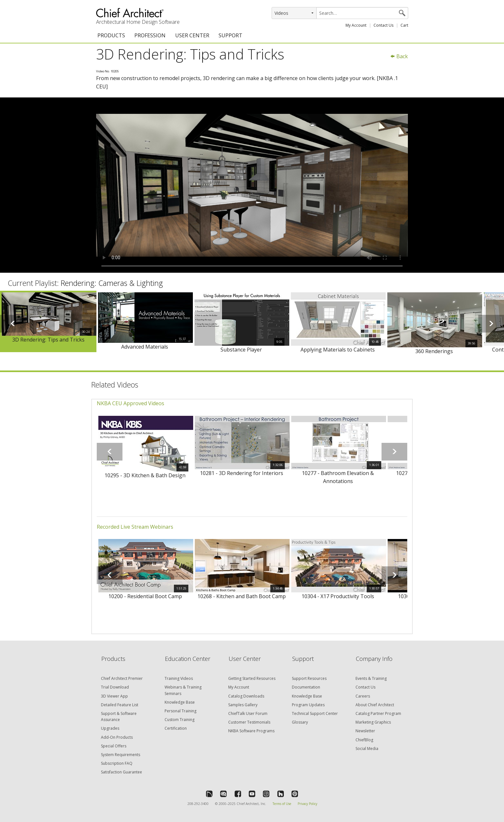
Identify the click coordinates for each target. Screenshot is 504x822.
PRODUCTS (111, 35)
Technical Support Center (315, 713)
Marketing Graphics (373, 722)
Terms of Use (282, 804)
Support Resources (309, 678)
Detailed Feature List (120, 705)
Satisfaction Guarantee (122, 772)
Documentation (306, 687)
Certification (176, 728)
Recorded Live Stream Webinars (135, 527)
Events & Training (371, 678)
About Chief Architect (375, 705)
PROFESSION (150, 35)
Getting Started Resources (252, 678)
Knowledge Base (180, 702)
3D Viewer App (114, 696)
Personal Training (180, 711)
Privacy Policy (307, 804)
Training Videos (179, 678)
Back (399, 56)
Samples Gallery (243, 705)
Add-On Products (117, 737)
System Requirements (121, 755)
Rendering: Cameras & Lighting (112, 283)
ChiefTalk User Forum (248, 713)
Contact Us (383, 25)
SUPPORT (230, 35)
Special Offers (114, 746)
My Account (356, 25)
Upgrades (110, 728)
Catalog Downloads (246, 696)
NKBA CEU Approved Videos (130, 403)
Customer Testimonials (249, 722)
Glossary (300, 722)
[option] (48, 321)
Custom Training (180, 720)
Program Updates (308, 705)
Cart (404, 25)
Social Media (367, 749)
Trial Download (115, 687)
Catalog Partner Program (378, 713)
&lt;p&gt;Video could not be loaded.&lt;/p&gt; (252, 185)
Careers (363, 696)
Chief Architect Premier (122, 678)
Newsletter (365, 731)
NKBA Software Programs (251, 731)
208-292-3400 (198, 804)
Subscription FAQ (117, 763)
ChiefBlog (364, 740)
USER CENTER (192, 35)
